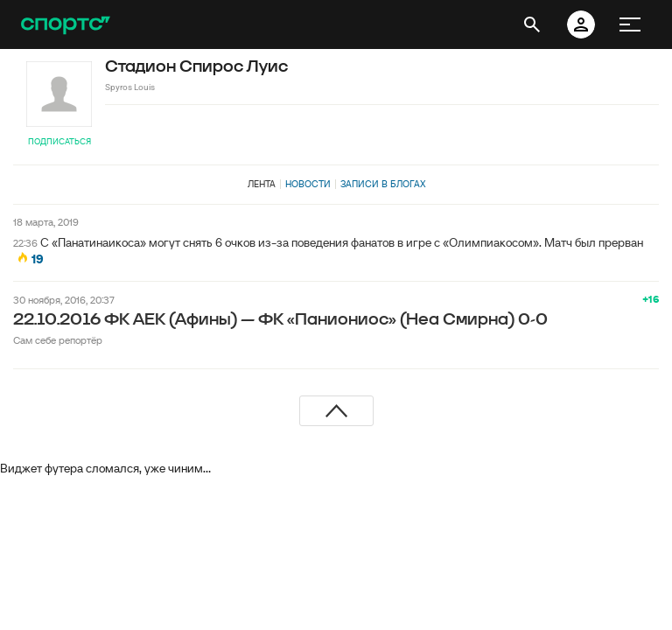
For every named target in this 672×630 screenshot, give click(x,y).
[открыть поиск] (532, 24)
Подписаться (59, 141)
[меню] (630, 24)
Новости (308, 184)
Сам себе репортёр (58, 340)
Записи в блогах (383, 184)
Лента (262, 184)
